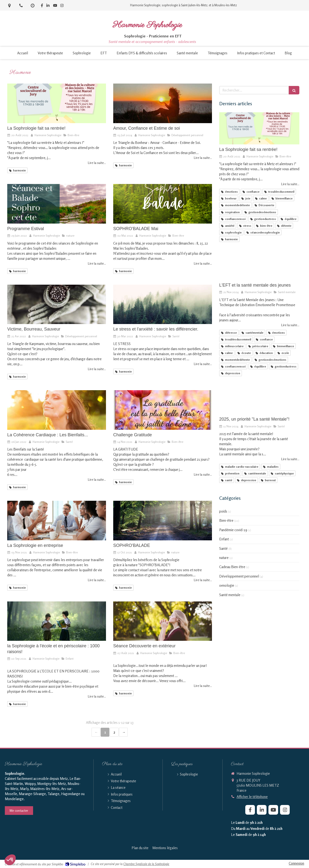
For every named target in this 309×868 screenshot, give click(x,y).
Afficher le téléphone (252, 797)
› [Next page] (123, 732)
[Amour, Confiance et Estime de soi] (163, 103)
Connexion (296, 863)
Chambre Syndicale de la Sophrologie (146, 864)
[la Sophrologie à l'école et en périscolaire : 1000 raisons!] (57, 621)
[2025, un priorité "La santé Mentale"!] (259, 398)
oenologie (227, 585)
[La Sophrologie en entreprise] (57, 521)
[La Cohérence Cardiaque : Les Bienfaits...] (57, 410)
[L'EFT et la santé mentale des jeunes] (259, 264)
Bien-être (226, 520)
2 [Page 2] (114, 732)
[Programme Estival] (57, 204)
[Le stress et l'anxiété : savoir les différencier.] (163, 304)
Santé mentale (230, 595)
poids (223, 511)
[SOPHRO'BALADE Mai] (163, 204)
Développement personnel (239, 576)
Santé (223, 548)
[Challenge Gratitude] (163, 410)
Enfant (224, 539)
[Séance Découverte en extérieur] (163, 621)
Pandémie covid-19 (233, 530)
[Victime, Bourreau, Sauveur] (57, 304)
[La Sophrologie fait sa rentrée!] (57, 103)
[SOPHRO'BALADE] (163, 521)
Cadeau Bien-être (232, 567)
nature (224, 558)
